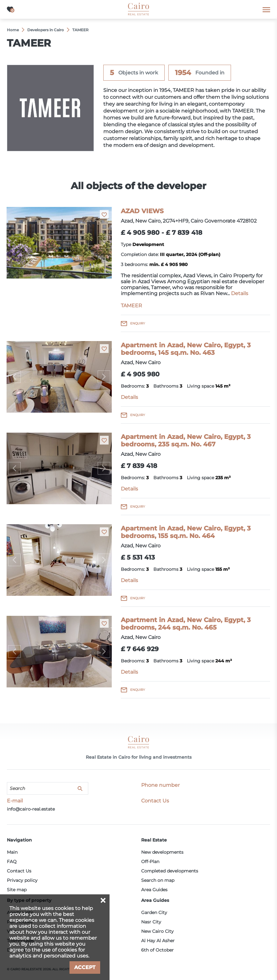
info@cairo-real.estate (31, 809)
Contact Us (19, 871)
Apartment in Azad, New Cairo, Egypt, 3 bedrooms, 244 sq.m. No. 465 (186, 624)
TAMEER (131, 306)
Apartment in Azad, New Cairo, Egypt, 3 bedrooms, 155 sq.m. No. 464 (186, 532)
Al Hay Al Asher (158, 941)
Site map (17, 890)
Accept (85, 967)
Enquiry (138, 323)
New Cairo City (157, 931)
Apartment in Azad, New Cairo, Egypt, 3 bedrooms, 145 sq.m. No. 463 (186, 349)
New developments (162, 852)
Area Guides (154, 890)
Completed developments (170, 871)
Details (240, 293)
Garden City (154, 912)
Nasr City (151, 922)
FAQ (12, 862)
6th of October (157, 950)
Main (12, 852)
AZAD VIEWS (142, 211)
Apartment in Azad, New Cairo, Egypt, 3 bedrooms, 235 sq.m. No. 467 (186, 440)
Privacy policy (22, 880)
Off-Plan (150, 862)
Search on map (158, 880)
